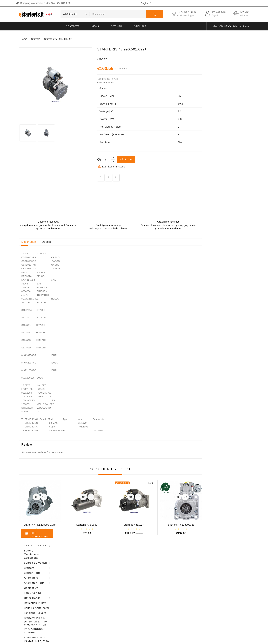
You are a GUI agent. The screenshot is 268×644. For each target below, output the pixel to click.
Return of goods (175, 599)
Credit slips (84, 581)
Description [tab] (76, 242)
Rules (170, 575)
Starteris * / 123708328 (228, 525)
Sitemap (116, 26)
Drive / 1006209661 (47, 239)
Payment (171, 587)
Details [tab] (93, 242)
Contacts (73, 26)
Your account (90, 556)
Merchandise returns (89, 570)
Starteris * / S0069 (134, 525)
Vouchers (83, 593)
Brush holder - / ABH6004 (45, 222)
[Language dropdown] (146, 3)
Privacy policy (174, 570)
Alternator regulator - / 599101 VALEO (47, 203)
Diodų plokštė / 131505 (44, 258)
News (95, 26)
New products (124, 570)
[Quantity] (155, 160)
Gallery (170, 593)
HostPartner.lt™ (61, 640)
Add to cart (173, 159)
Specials (140, 26)
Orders (81, 575)
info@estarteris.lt (34, 577)
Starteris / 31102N (181, 525)
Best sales (122, 575)
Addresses (83, 587)
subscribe (232, 612)
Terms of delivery (176, 564)
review (150, 59)
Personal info (85, 564)
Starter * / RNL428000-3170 (87, 525)
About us (171, 581)
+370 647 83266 (34, 571)
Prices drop (123, 564)
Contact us (172, 605)
